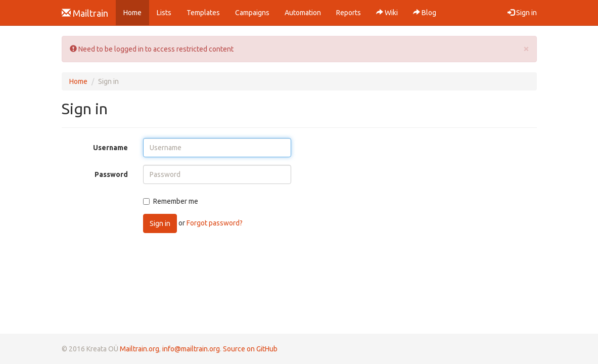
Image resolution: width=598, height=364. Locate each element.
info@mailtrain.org (191, 349)
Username (110, 148)
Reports (349, 13)
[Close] (526, 48)
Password (111, 174)
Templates (203, 13)
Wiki (387, 13)
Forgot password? (215, 223)
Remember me (171, 201)
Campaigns (252, 13)
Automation (303, 13)
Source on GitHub (250, 349)
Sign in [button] (522, 13)
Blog (425, 13)
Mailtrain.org (140, 349)
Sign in (160, 223)
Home (136, 12)
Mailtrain (85, 13)
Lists (164, 13)
